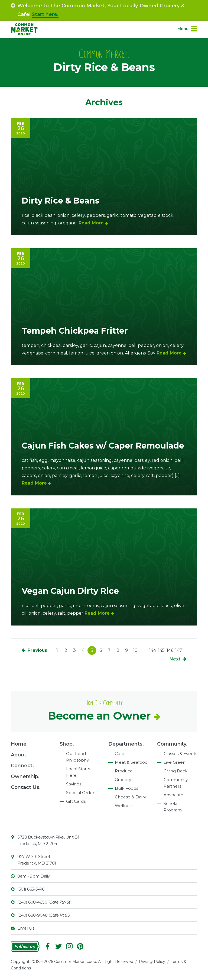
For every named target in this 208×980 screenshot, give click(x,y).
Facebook (48, 946)
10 (135, 650)
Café (120, 754)
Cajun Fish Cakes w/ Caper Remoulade (103, 446)
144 (152, 650)
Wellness (124, 806)
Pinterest (80, 946)
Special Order (80, 793)
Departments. (126, 744)
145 (161, 650)
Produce (124, 771)
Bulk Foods (126, 788)
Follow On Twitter (58, 946)
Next (175, 659)
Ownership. (25, 776)
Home (19, 744)
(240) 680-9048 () (44, 915)
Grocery (123, 780)
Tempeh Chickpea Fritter (75, 331)
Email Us (26, 928)
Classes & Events (180, 754)
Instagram (69, 946)
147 (179, 650)
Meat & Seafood (131, 762)
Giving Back (175, 771)
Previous (37, 650)
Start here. (45, 14)
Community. (172, 744)
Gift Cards (76, 801)
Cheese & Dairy (130, 797)
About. (19, 755)
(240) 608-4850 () (44, 902)
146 (170, 650)
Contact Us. (26, 787)
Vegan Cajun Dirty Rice (70, 591)
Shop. (67, 744)
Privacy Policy (152, 962)
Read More (91, 223)
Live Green (175, 762)
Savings (74, 784)
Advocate (173, 795)
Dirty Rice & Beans (61, 201)
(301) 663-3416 (31, 889)
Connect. (22, 766)
